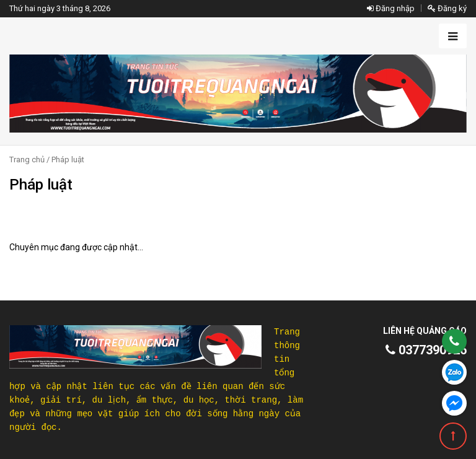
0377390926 (426, 350)
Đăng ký (447, 8)
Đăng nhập (391, 8)
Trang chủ (27, 160)
